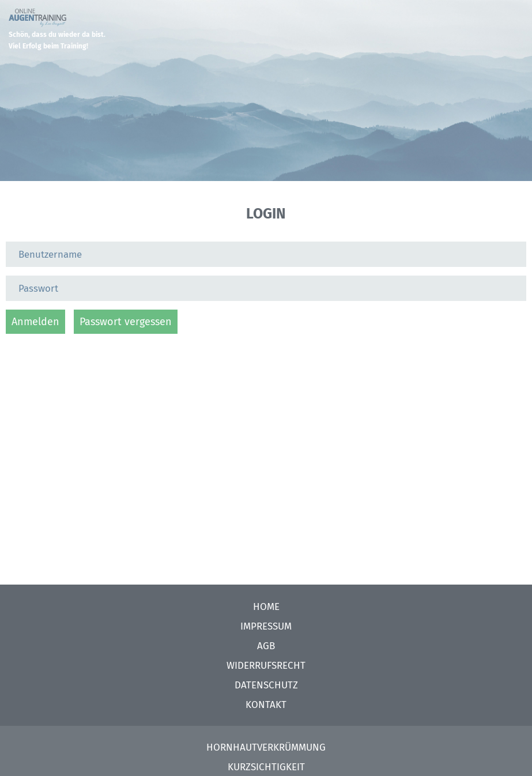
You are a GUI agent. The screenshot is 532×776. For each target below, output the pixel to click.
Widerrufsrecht (266, 666)
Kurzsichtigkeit (266, 767)
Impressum (266, 626)
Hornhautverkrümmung (266, 747)
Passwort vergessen (126, 322)
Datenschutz (266, 685)
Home (266, 607)
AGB (266, 646)
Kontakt (266, 705)
